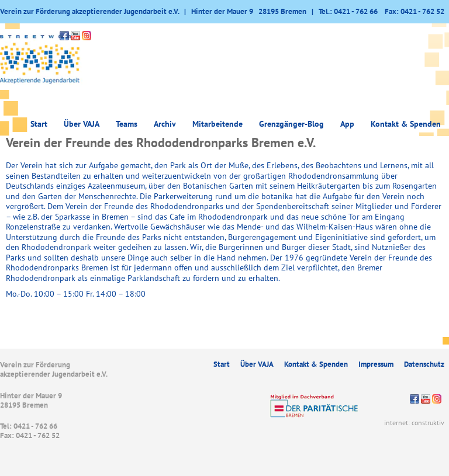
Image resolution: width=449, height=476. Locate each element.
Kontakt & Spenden (406, 124)
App (347, 124)
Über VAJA (82, 124)
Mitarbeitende (217, 124)
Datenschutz (424, 364)
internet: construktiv (414, 423)
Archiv (165, 124)
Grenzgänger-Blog (291, 124)
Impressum (376, 364)
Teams (127, 124)
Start (39, 124)
